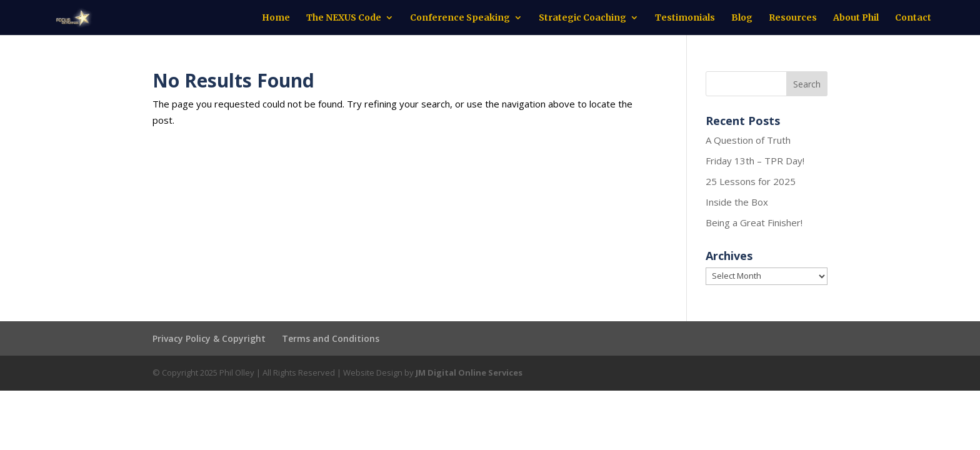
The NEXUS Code (344, 18)
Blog (742, 18)
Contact (913, 18)
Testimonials (685, 18)
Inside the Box (737, 202)
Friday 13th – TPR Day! (755, 161)
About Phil (856, 18)
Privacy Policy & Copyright (209, 338)
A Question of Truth (748, 140)
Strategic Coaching (582, 18)
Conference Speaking (460, 18)
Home (276, 18)
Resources (793, 18)
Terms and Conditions (331, 338)
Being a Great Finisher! (754, 222)
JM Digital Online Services (469, 372)
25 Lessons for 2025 (751, 181)
